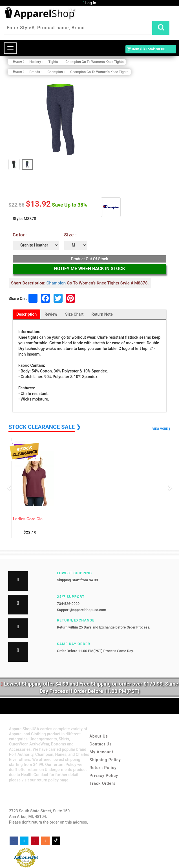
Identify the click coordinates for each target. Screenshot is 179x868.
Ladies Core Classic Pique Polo (30, 519)
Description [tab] (26, 314)
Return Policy (103, 768)
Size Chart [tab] (74, 314)
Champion (56, 283)
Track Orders (103, 783)
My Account (102, 752)
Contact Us (101, 744)
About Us (99, 736)
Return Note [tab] (102, 314)
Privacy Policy (104, 776)
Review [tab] (51, 314)
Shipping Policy (105, 760)
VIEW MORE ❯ (162, 429)
